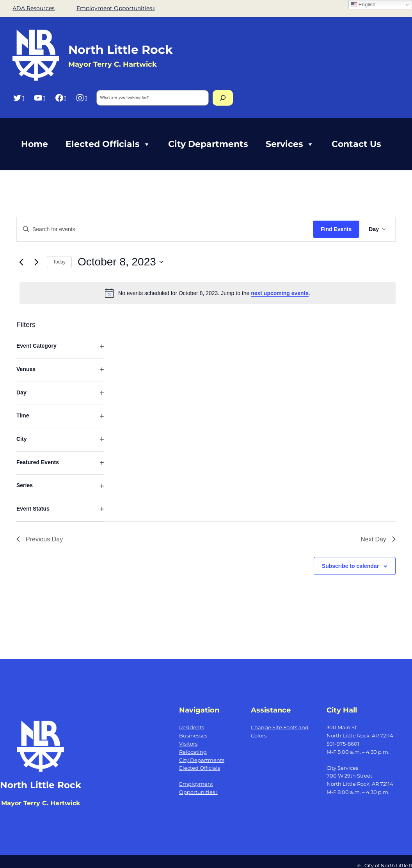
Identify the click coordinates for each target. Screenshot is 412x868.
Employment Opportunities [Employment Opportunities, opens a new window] (116, 8)
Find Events (336, 229)
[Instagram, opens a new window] (81, 98)
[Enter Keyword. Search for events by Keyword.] (165, 229)
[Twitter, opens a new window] (19, 98)
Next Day (378, 539)
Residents (192, 727)
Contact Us (356, 144)
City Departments (208, 144)
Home (35, 144)
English (363, 5)
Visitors (188, 744)
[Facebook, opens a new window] (61, 98)
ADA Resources (34, 8)
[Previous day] (21, 262)
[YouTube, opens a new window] (40, 98)
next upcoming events (280, 293)
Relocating (193, 752)
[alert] (208, 293)
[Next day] (36, 262)
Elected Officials (108, 144)
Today (59, 262)
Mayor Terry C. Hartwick (41, 803)
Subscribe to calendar (350, 566)
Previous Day (40, 539)
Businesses (193, 735)
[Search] (223, 98)
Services (290, 144)
